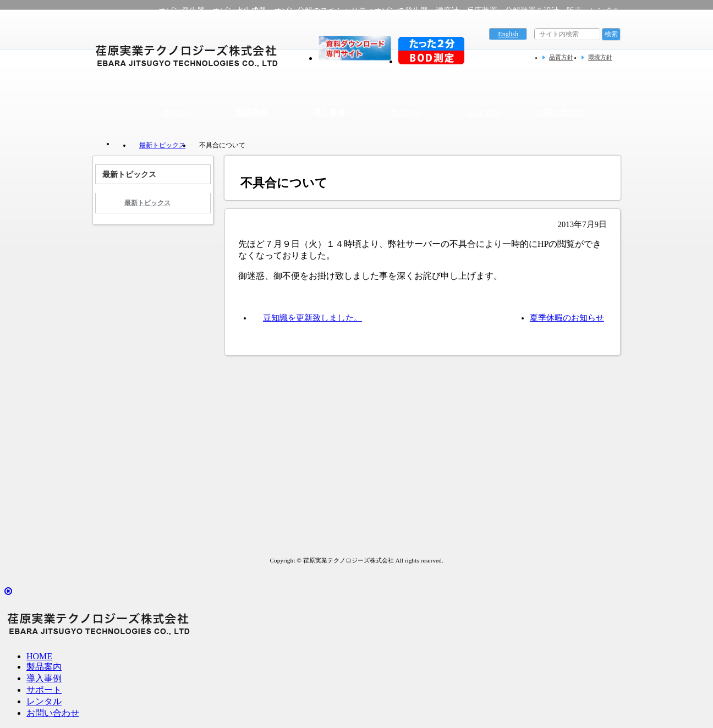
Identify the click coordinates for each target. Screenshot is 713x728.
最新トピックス (162, 145)
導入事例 (329, 112)
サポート (406, 112)
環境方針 (600, 57)
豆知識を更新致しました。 (312, 318)
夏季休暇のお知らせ (567, 318)
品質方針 (561, 57)
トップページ (120, 145)
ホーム (174, 112)
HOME (39, 656)
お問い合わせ (561, 112)
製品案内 (251, 112)
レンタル (484, 112)
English (508, 34)
